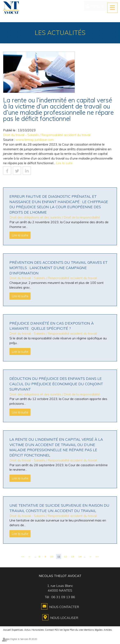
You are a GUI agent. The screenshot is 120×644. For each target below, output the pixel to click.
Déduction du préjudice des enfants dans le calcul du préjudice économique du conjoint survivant (56, 384)
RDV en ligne (62, 630)
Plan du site (76, 630)
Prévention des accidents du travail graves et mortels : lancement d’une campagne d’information (58, 268)
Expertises (18, 630)
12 (65, 557)
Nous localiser (64, 618)
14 (80, 557)
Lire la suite (64, 163)
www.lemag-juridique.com (35, 140)
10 (52, 557)
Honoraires (38, 630)
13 (73, 557)
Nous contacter (64, 607)
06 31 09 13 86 (63, 597)
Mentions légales (93, 630)
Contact (49, 630)
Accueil (7, 630)
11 (59, 557)
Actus (27, 630)
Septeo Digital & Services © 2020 (20, 639)
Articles (108, 630)
